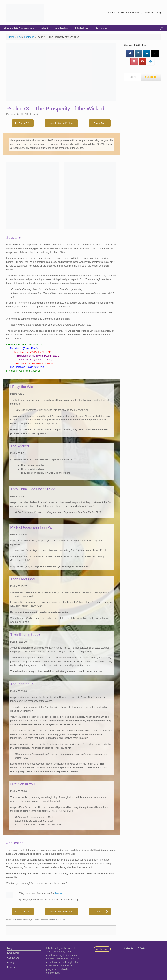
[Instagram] (138, 54)
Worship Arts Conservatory (19, 28)
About (45, 28)
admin (36, 114)
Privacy (11, 967)
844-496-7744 (135, 948)
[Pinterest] (134, 61)
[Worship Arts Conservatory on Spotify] (151, 61)
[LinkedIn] (147, 54)
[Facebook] (130, 54)
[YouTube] (142, 61)
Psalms (58, 893)
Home (11, 37)
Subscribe (151, 77)
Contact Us (13, 958)
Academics (61, 28)
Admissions (82, 28)
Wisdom (62, 920)
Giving (11, 962)
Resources (101, 28)
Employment (14, 953)
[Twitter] (155, 54)
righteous (29, 37)
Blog (19, 37)
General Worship (23, 920)
